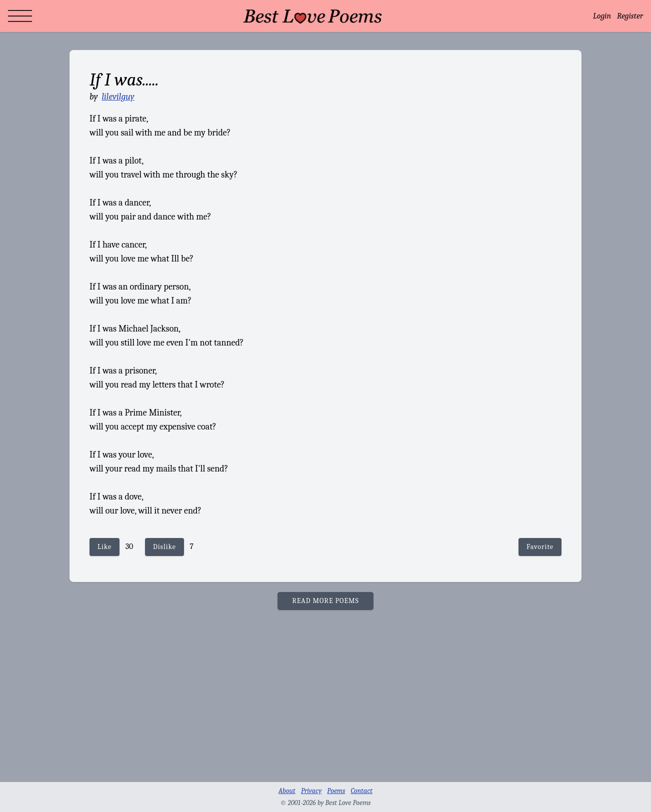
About (287, 791)
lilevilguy (118, 97)
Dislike (164, 547)
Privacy (311, 791)
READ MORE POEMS (325, 601)
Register (630, 16)
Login (602, 16)
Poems (336, 791)
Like (104, 547)
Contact (361, 791)
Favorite (540, 547)
